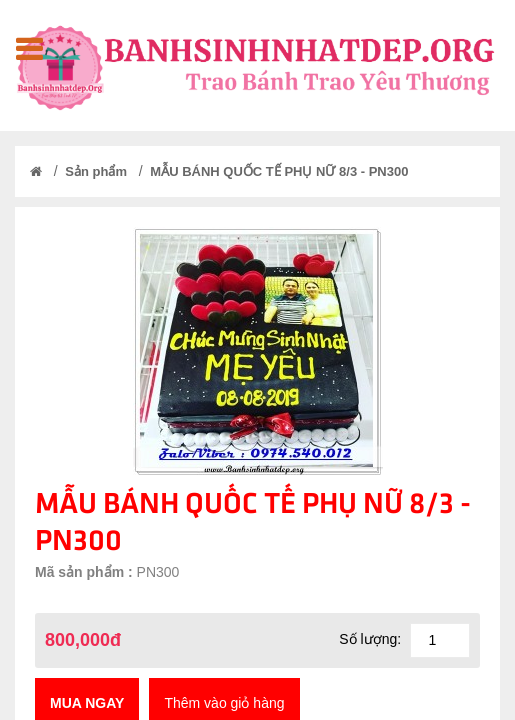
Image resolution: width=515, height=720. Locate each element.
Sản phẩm (96, 171)
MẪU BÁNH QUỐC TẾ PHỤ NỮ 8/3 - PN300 (279, 171)
